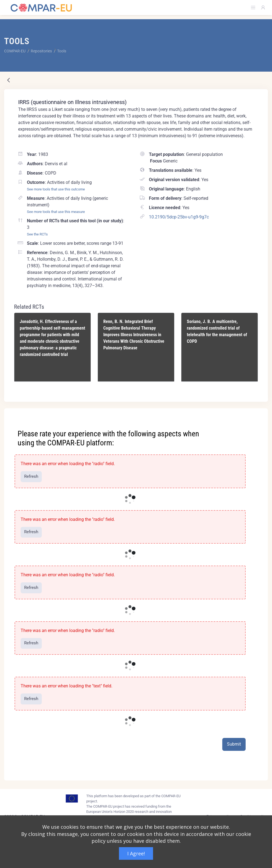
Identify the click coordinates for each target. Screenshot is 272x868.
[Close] (260, 413)
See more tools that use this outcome (56, 189)
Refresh (31, 476)
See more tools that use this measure (56, 212)
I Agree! (136, 853)
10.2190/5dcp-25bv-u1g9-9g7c (179, 217)
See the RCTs (37, 234)
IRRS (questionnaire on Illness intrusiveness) (72, 102)
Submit (234, 744)
